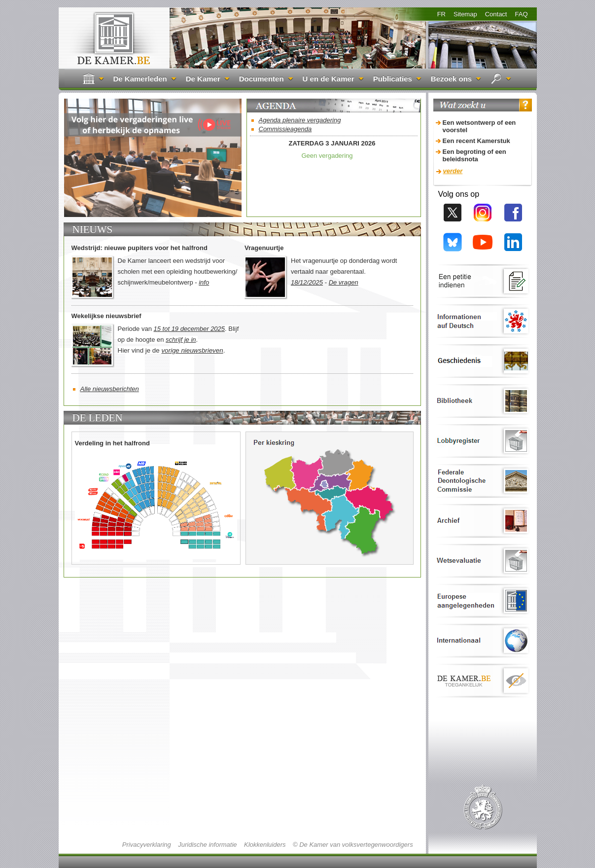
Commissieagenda (285, 129)
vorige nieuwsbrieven (192, 350)
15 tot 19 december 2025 (190, 329)
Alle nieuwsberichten (110, 389)
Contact (496, 14)
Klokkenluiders (265, 845)
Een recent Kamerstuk (476, 141)
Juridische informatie (207, 845)
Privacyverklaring (147, 845)
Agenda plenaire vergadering (300, 120)
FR (441, 14)
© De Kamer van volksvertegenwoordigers (353, 845)
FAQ (521, 14)
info (204, 282)
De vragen (344, 282)
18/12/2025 (307, 282)
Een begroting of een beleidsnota (474, 155)
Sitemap (465, 14)
